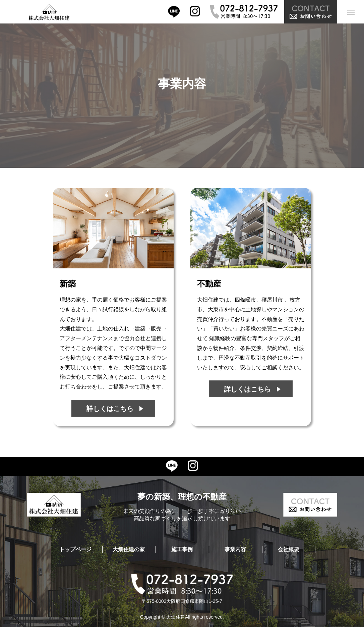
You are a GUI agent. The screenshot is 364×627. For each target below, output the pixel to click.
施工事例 (182, 549)
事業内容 (235, 549)
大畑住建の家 (129, 549)
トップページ (75, 549)
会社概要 (289, 549)
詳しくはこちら (110, 409)
